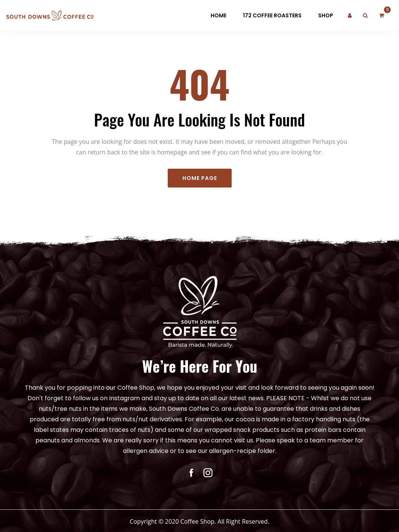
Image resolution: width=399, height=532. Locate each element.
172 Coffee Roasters (272, 15)
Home (218, 15)
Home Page (200, 181)
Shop (326, 15)
